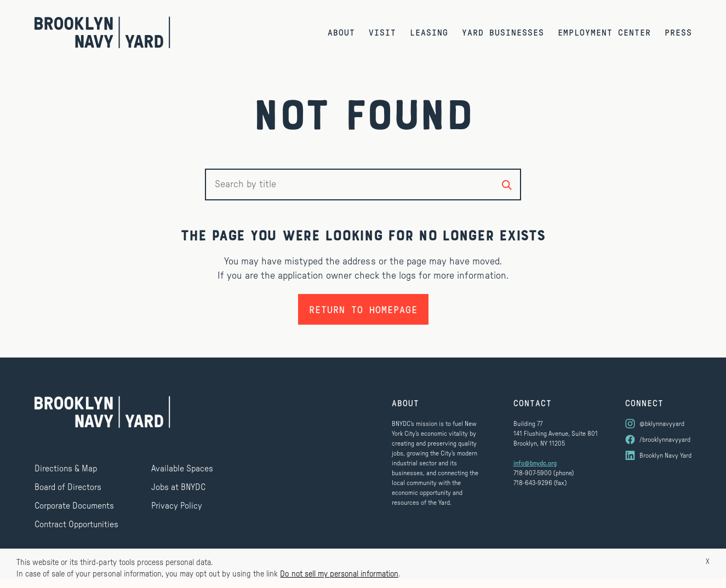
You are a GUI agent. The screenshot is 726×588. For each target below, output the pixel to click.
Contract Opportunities (76, 524)
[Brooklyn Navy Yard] (102, 32)
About (341, 32)
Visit (382, 32)
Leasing (429, 32)
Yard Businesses (503, 32)
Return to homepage (363, 309)
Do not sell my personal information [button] (339, 574)
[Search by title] (507, 185)
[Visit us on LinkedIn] (658, 456)
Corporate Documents (74, 506)
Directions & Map (66, 469)
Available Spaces (182, 469)
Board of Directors (68, 487)
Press (678, 32)
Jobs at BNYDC (178, 487)
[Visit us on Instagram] (658, 424)
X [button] (708, 562)
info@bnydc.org (535, 463)
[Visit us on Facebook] (658, 440)
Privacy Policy (177, 506)
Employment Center (604, 32)
